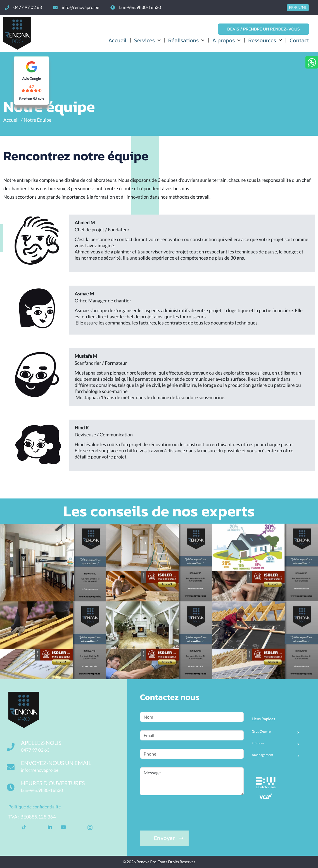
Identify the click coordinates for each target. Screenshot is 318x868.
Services (144, 40)
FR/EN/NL (298, 8)
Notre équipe (38, 120)
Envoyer (169, 838)
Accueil (117, 40)
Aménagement (263, 755)
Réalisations (183, 40)
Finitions (258, 743)
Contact (299, 40)
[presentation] (182, 806)
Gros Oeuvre (261, 731)
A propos (223, 40)
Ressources (262, 40)
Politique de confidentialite (35, 807)
